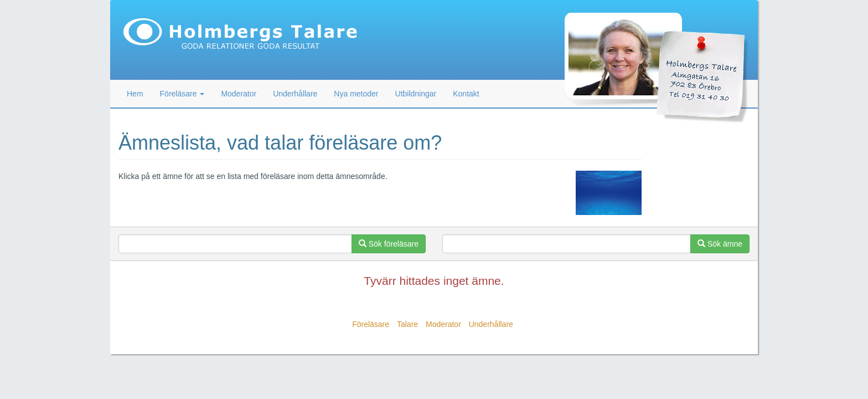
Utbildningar (416, 94)
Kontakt (466, 94)
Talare (407, 324)
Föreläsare (371, 324)
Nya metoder (356, 94)
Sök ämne (720, 244)
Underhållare (295, 94)
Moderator (239, 94)
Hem (135, 94)
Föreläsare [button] (182, 94)
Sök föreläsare (389, 244)
